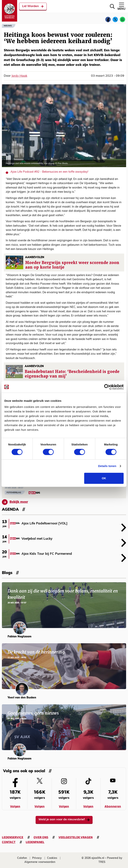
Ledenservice (13, 837)
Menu (121, 6)
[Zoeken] (112, 6)
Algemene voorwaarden (40, 862)
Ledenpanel (35, 842)
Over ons (41, 837)
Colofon (22, 858)
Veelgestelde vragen (76, 837)
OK (104, 478)
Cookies (52, 858)
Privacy (37, 858)
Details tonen (107, 466)
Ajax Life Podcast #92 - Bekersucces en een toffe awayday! (49, 172)
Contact (9, 842)
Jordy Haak (19, 76)
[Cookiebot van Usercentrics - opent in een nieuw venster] (107, 387)
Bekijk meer (15, 502)
